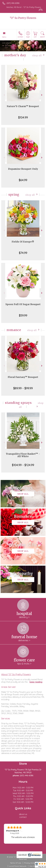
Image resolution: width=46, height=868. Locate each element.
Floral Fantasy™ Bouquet (23, 377)
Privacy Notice (30, 863)
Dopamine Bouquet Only (23, 169)
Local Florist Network (18, 866)
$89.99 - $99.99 (23, 388)
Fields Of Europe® (23, 242)
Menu (4, 37)
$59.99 (23, 315)
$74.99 (23, 253)
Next (42, 95)
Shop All (37, 56)
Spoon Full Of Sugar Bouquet (23, 304)
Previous (4, 95)
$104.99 (23, 117)
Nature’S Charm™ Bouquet (23, 106)
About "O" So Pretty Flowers (16, 674)
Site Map (33, 866)
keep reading (36, 682)
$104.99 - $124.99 (23, 465)
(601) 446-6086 (13, 3)
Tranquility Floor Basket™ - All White (23, 455)
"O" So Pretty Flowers (23, 18)
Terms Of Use (16, 863)
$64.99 (23, 180)
